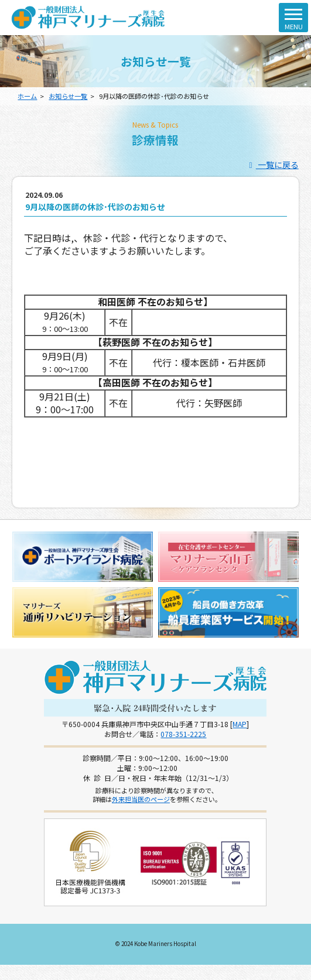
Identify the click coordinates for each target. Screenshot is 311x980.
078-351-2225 (183, 734)
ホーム (27, 96)
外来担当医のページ (141, 799)
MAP (240, 724)
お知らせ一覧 (68, 96)
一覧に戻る (272, 165)
